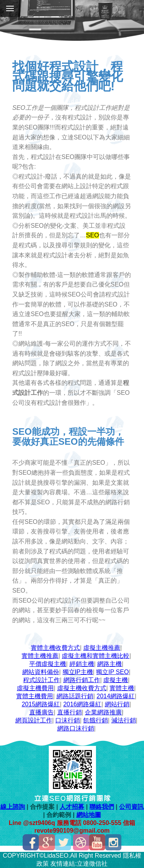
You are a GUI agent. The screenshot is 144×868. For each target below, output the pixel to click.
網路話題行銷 (75, 696)
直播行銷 (70, 712)
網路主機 (109, 664)
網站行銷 (117, 704)
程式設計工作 (41, 680)
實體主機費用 (35, 696)
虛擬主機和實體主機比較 (96, 656)
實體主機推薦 (40, 656)
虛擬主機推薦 (102, 648)
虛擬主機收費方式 (82, 688)
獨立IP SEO (112, 672)
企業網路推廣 (103, 712)
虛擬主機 (116, 680)
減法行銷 (124, 720)
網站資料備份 (41, 672)
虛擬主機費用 (35, 688)
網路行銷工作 (82, 680)
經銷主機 (82, 664)
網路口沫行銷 (76, 728)
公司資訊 (131, 807)
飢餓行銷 (96, 720)
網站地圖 (89, 815)
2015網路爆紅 (41, 704)
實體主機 (122, 688)
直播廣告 (41, 712)
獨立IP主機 (78, 672)
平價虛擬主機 (48, 664)
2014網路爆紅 (116, 696)
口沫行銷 (68, 720)
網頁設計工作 (34, 720)
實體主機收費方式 (55, 648)
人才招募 (72, 807)
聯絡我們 (102, 807)
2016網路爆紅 (83, 704)
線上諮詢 (13, 807)
